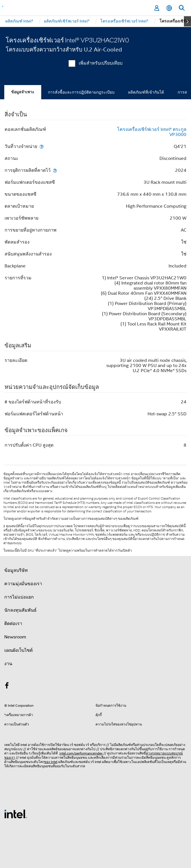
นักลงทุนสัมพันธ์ (20, 610)
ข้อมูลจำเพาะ (23, 92)
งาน (8, 664)
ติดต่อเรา (13, 624)
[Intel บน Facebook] (7, 686)
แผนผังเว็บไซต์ (18, 650)
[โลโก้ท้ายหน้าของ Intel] (16, 814)
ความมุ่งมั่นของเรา (23, 584)
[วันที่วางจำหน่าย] (41, 146)
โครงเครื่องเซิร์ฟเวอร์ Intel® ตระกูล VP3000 (152, 132)
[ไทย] (169, 8)
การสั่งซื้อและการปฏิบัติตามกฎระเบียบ (81, 92)
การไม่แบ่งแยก (19, 597)
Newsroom (15, 637)
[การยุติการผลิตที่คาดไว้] (55, 170)
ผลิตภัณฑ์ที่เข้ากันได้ (146, 92)
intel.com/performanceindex (81, 753)
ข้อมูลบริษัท (16, 570)
